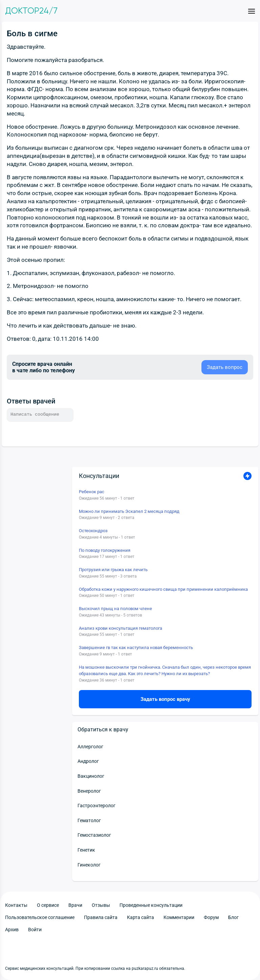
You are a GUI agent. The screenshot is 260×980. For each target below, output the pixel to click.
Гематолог (89, 820)
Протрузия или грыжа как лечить (113, 570)
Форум (211, 917)
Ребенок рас (92, 492)
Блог (233, 917)
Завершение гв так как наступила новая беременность (136, 648)
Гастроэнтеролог (96, 806)
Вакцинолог (91, 776)
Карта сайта (140, 917)
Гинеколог (89, 865)
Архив (12, 930)
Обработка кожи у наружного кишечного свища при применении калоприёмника (163, 589)
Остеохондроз (93, 531)
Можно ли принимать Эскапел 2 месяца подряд (129, 511)
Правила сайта (101, 917)
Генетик (86, 850)
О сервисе (48, 905)
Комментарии (179, 917)
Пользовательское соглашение (40, 917)
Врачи (75, 905)
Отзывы (101, 905)
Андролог (88, 761)
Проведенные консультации (151, 905)
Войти (35, 930)
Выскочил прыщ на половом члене (115, 609)
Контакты (16, 905)
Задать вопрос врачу (165, 699)
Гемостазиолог (94, 835)
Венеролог (89, 791)
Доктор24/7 (31, 11)
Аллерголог (90, 747)
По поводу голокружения (105, 550)
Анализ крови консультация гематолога (121, 628)
